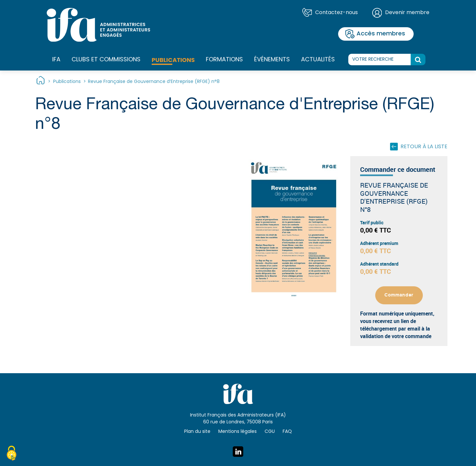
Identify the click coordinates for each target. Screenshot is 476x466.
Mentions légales (238, 432)
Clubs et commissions (106, 60)
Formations (224, 60)
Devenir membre (407, 13)
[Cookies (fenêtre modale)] (11, 454)
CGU (270, 432)
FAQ (287, 432)
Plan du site (197, 432)
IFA (56, 60)
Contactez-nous (336, 13)
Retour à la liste (424, 147)
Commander (399, 295)
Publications (173, 60)
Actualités (318, 60)
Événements (272, 60)
